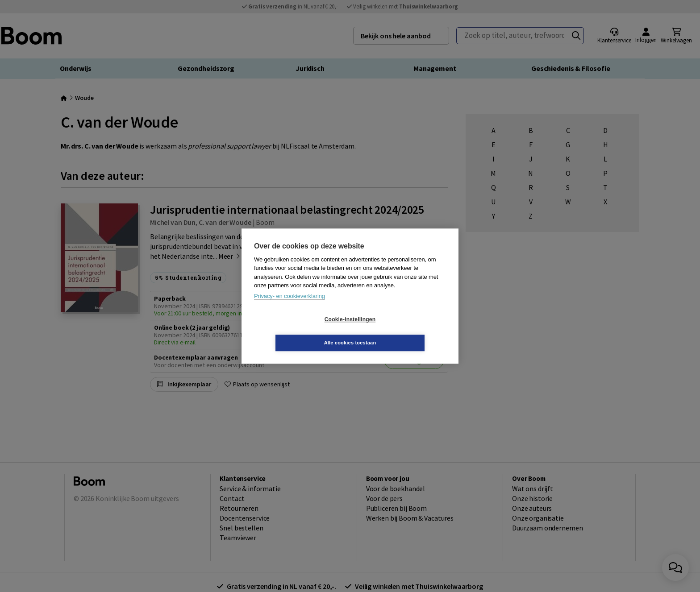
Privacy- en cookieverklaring (290, 308)
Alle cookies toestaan (403, 331)
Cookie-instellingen (297, 331)
